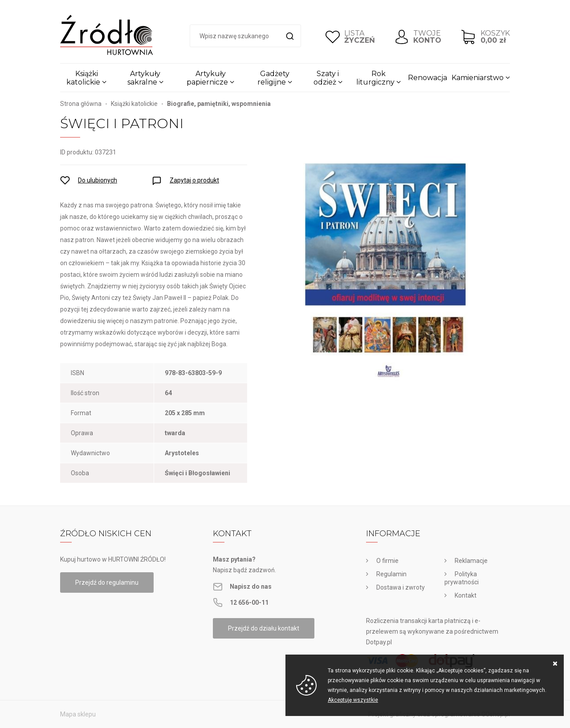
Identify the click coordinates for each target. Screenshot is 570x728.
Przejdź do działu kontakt (264, 628)
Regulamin (391, 574)
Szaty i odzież (326, 78)
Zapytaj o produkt (194, 180)
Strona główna (81, 104)
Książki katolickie (83, 78)
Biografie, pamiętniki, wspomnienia (219, 104)
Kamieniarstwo (478, 78)
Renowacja (427, 78)
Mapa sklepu (78, 714)
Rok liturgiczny (375, 78)
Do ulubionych (98, 180)
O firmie (387, 561)
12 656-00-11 (249, 603)
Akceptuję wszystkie (353, 700)
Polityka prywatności (462, 578)
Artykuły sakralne (144, 78)
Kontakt (466, 595)
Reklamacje (471, 561)
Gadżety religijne (273, 78)
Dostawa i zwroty (401, 587)
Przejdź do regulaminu (107, 582)
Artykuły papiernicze (207, 78)
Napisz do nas (251, 586)
